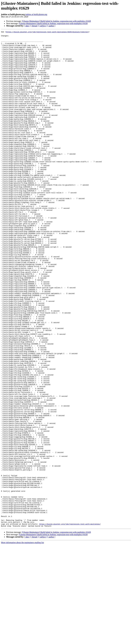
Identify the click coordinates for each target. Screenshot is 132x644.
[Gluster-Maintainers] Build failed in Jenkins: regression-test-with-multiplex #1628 (56, 21)
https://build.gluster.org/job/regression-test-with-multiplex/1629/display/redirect (47, 32)
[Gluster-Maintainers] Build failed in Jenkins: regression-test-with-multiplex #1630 (53, 23)
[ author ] (51, 26)
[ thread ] (34, 26)
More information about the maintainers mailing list (22, 642)
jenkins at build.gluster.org (36, 14)
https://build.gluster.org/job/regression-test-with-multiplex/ (70, 623)
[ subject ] (43, 26)
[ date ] (27, 26)
